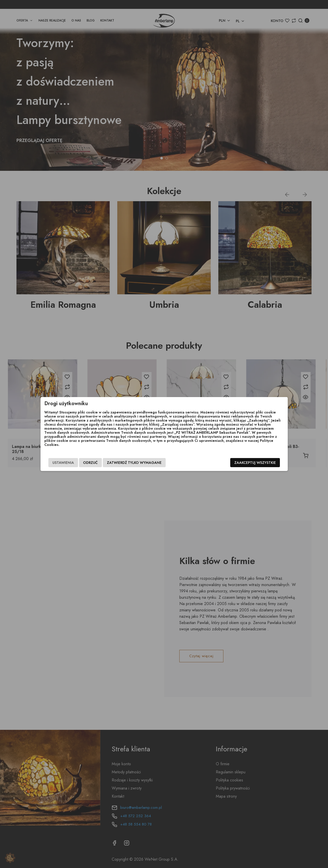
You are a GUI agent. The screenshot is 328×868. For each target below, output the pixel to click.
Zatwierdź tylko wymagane (134, 463)
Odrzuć (90, 463)
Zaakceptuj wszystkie (255, 463)
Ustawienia (63, 463)
